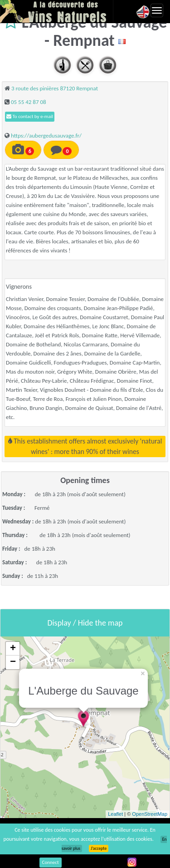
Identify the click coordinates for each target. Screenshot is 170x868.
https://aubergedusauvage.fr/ (46, 136)
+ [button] (13, 649)
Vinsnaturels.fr (57, 11)
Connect (51, 862)
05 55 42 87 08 (29, 102)
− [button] (13, 662)
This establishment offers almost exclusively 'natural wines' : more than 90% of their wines (85, 446)
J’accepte (99, 848)
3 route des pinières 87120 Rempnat (55, 88)
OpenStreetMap (150, 814)
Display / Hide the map (85, 623)
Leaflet (115, 814)
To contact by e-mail (30, 116)
